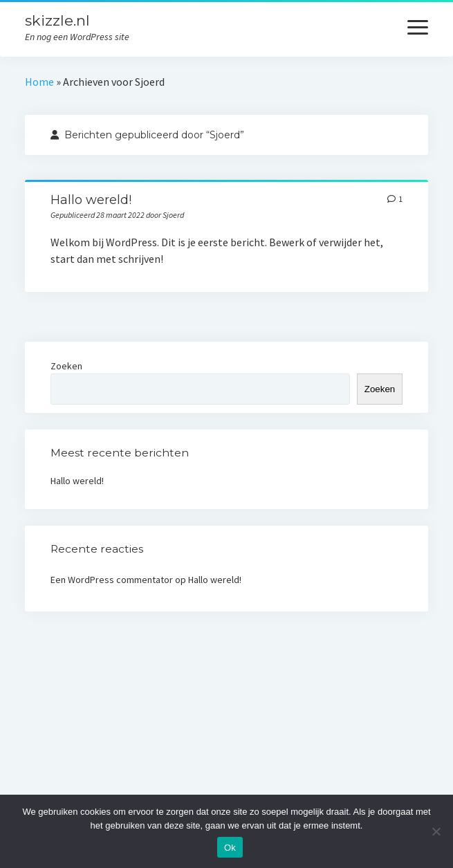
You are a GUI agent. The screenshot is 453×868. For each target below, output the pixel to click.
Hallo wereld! (91, 200)
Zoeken (66, 366)
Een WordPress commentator (112, 580)
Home (39, 82)
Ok (230, 848)
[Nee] (436, 831)
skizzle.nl (57, 20)
